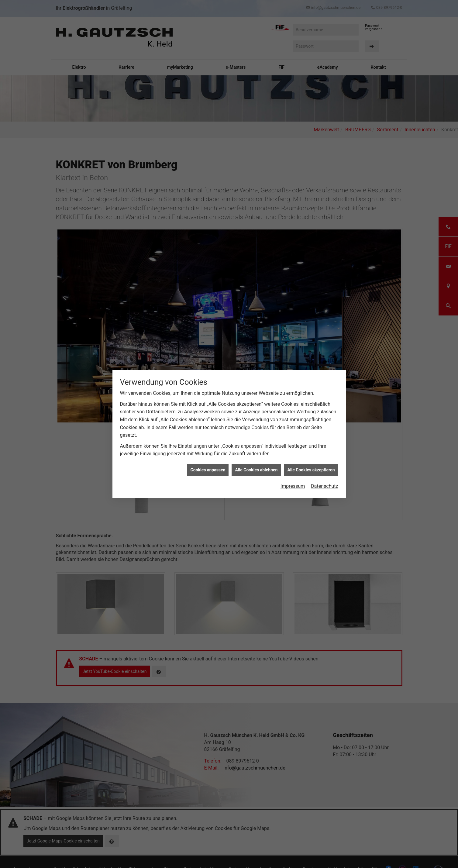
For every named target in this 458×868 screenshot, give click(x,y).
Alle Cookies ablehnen (256, 465)
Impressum (293, 481)
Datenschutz (324, 481)
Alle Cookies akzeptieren (311, 465)
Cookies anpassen (208, 465)
